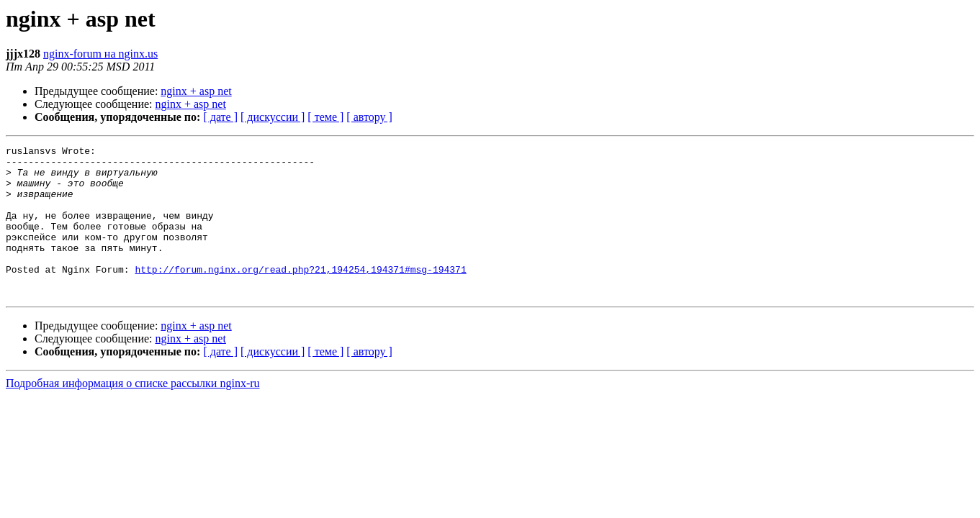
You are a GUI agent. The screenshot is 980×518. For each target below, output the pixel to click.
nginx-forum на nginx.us (100, 54)
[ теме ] (325, 117)
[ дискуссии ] (273, 117)
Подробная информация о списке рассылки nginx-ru (133, 413)
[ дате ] (220, 117)
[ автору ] (369, 117)
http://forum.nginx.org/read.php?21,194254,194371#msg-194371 (300, 295)
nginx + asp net (196, 91)
